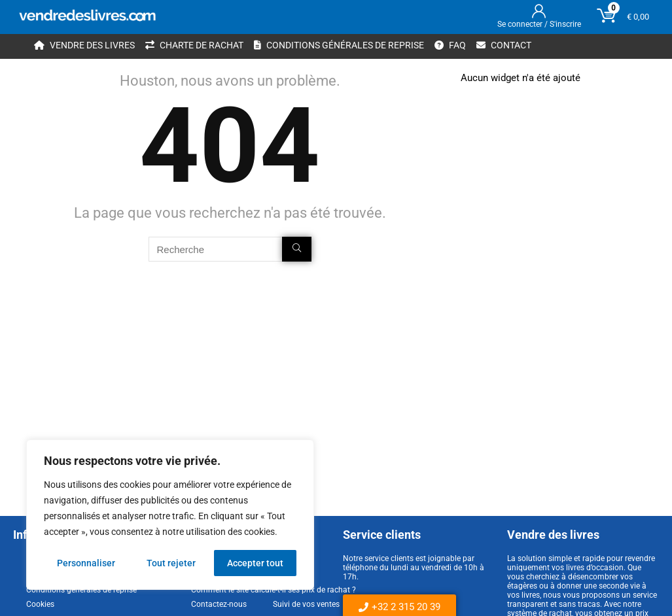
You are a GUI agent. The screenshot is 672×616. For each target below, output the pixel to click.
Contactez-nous (219, 604)
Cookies (40, 604)
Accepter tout (255, 563)
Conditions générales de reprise (339, 45)
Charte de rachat (194, 45)
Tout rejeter (171, 563)
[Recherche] (297, 249)
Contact (504, 45)
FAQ (450, 45)
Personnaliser (86, 563)
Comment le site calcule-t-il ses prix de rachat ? (274, 590)
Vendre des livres (84, 45)
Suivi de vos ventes (306, 604)
